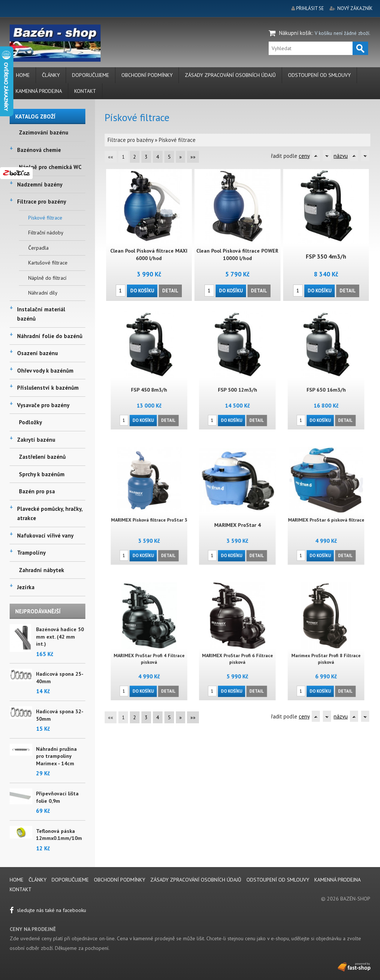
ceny (304, 156)
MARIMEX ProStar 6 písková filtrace (326, 515)
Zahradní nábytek (42, 570)
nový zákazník (355, 8)
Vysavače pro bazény (43, 405)
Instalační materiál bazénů (41, 314)
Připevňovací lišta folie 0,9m (57, 797)
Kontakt (85, 91)
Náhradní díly (43, 293)
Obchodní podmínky (147, 75)
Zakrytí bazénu (36, 440)
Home (23, 75)
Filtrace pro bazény (42, 202)
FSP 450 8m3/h (149, 382)
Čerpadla (38, 248)
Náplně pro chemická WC (50, 167)
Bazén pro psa (37, 491)
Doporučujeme (91, 75)
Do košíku (142, 290)
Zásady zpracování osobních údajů (230, 75)
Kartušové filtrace (48, 263)
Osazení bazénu (37, 353)
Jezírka (26, 587)
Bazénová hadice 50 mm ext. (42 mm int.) (60, 637)
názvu (341, 156)
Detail (170, 290)
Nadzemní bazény (40, 184)
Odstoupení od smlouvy (319, 75)
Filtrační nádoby (46, 233)
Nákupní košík (295, 33)
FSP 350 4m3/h (326, 256)
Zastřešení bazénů (42, 457)
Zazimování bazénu (44, 132)
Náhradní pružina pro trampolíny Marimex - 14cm (56, 756)
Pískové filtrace (45, 218)
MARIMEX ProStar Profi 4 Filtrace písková (149, 652)
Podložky (30, 422)
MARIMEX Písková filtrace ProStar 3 (149, 515)
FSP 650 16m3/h (326, 382)
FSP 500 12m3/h (237, 382)
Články (51, 75)
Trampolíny (31, 553)
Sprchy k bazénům (42, 474)
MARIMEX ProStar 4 (238, 517)
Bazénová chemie (39, 150)
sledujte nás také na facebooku (48, 910)
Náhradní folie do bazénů (50, 336)
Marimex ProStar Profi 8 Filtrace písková (326, 652)
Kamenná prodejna (39, 91)
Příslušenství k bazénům (48, 388)
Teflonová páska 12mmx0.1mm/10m (59, 835)
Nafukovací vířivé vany (45, 536)
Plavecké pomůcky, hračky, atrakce (50, 514)
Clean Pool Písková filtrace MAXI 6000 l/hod (149, 254)
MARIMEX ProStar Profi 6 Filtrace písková (237, 652)
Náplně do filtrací (47, 278)
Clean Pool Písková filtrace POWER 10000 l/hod (237, 254)
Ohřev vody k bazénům (45, 371)
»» (193, 157)
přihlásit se (310, 8)
